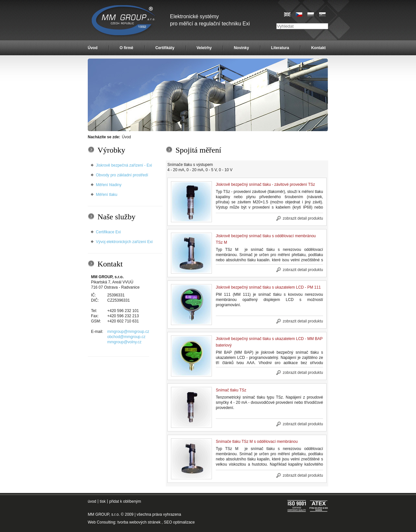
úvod (92, 501)
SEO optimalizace (179, 522)
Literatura (280, 48)
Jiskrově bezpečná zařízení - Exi (124, 165)
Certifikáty (165, 48)
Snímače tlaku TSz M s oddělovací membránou (257, 442)
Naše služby (117, 217)
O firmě (126, 48)
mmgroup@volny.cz (124, 342)
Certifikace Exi (108, 232)
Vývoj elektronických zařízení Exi (124, 242)
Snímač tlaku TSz (231, 390)
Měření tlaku (107, 195)
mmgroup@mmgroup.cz (128, 332)
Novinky (241, 48)
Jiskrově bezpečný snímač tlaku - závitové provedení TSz (265, 184)
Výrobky (111, 150)
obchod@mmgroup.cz (126, 337)
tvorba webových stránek (139, 522)
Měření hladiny (109, 185)
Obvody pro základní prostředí (122, 175)
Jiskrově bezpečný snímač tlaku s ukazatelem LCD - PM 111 (268, 287)
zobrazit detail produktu (303, 218)
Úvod (93, 48)
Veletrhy (204, 48)
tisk (103, 501)
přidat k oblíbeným (125, 501)
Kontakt (318, 48)
